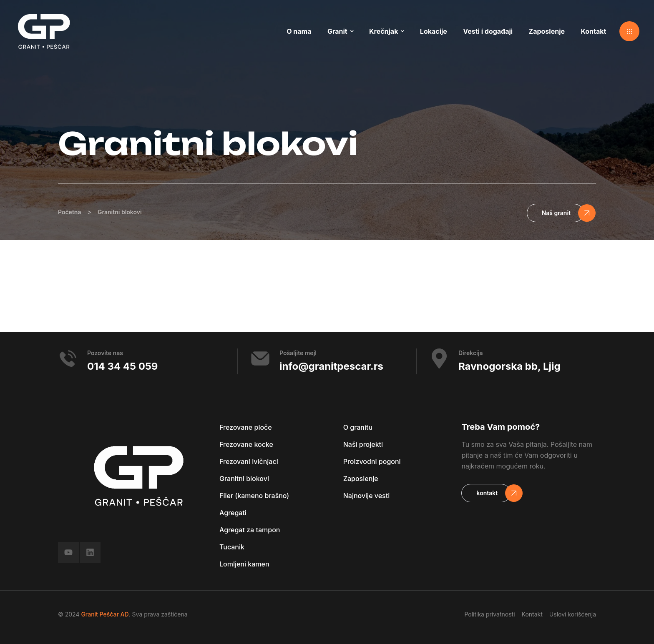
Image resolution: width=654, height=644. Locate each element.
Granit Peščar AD (105, 614)
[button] (629, 31)
